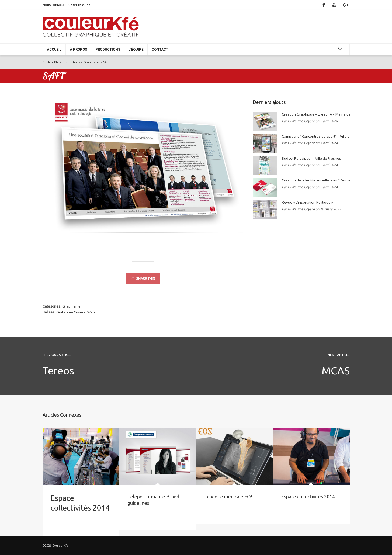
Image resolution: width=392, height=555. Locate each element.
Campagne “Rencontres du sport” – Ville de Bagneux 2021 (314, 136)
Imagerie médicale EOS (229, 497)
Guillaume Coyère (71, 312)
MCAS (336, 371)
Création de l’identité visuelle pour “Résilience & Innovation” (314, 180)
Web (91, 312)
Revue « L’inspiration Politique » (307, 202)
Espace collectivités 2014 (308, 497)
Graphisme (71, 306)
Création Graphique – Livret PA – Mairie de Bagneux (314, 114)
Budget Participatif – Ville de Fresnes (311, 158)
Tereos (58, 371)
